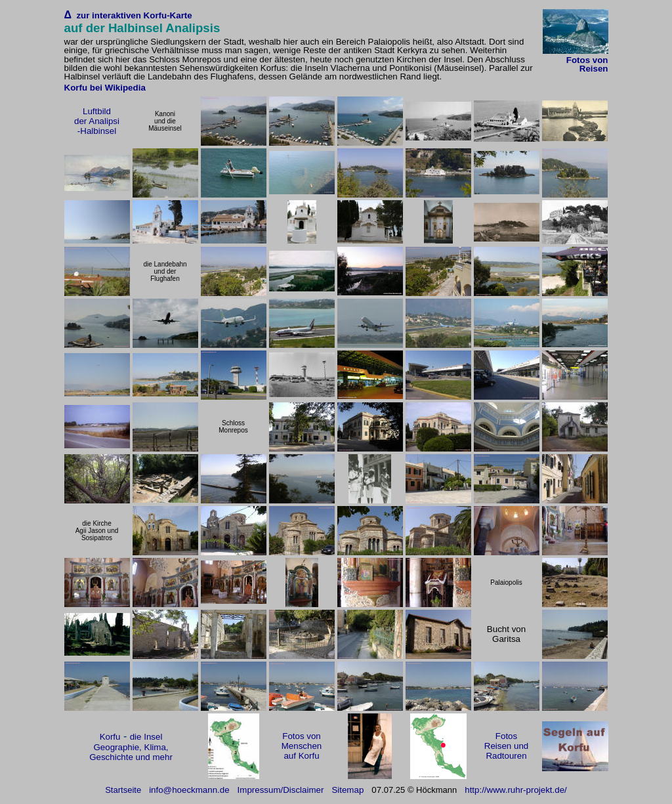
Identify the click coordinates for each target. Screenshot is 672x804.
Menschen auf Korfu (302, 751)
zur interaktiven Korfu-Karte (132, 15)
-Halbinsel (97, 131)
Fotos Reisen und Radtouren (506, 746)
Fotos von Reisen (587, 64)
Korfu (110, 737)
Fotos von (302, 736)
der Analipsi (97, 121)
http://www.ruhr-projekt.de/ (516, 790)
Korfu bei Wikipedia (105, 88)
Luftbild (97, 111)
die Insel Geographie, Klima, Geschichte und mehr (131, 747)
